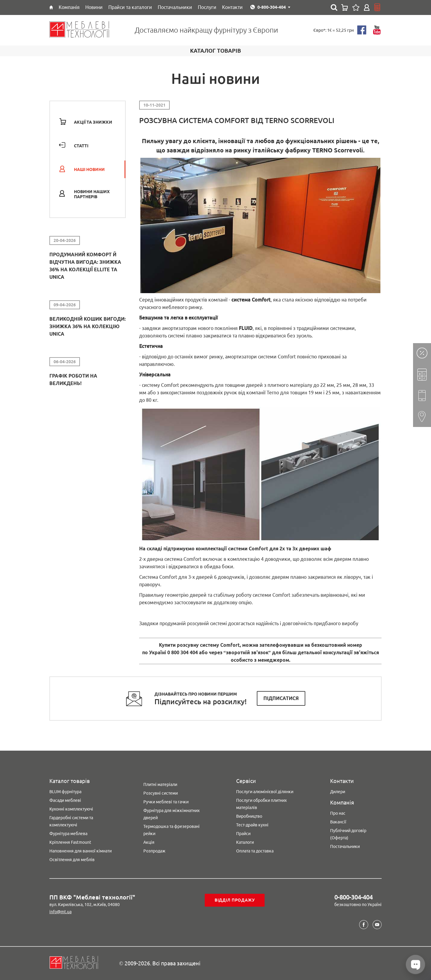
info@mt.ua (60, 912)
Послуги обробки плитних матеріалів (261, 804)
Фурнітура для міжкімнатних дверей (172, 814)
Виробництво (249, 816)
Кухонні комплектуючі (71, 809)
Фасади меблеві (65, 800)
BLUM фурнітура (65, 792)
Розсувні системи (161, 793)
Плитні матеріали (160, 784)
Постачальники (345, 846)
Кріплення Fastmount (70, 842)
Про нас (338, 813)
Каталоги (245, 842)
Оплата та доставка (255, 851)
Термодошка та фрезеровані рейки (172, 830)
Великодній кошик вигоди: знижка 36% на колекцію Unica (88, 326)
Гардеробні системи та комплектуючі (71, 821)
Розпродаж (154, 851)
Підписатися (281, 698)
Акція (149, 842)
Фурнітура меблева (68, 834)
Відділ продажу (235, 900)
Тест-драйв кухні (252, 825)
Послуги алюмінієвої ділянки (265, 792)
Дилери (338, 792)
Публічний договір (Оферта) (348, 834)
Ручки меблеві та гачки (166, 802)
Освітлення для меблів (72, 860)
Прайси (243, 834)
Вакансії (338, 822)
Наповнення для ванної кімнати (81, 851)
